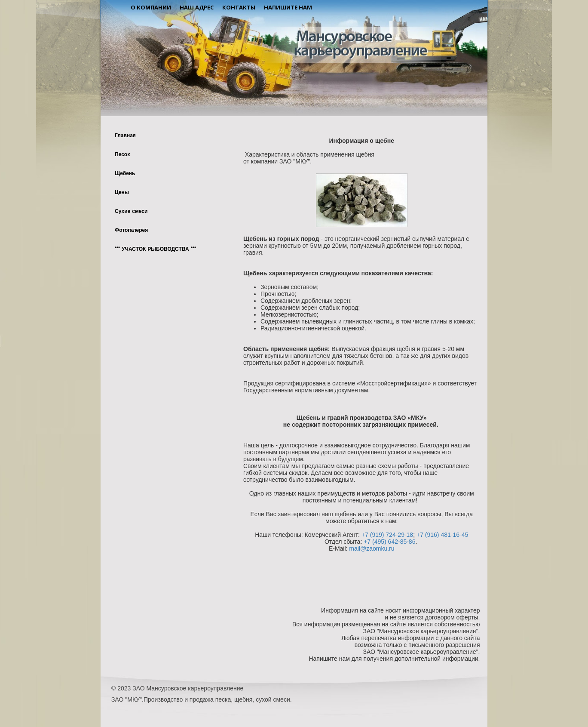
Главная (125, 136)
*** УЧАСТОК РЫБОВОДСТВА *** (155, 250)
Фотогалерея (131, 231)
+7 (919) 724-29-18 (387, 535)
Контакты (239, 7)
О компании (151, 7)
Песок (122, 155)
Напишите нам (288, 7)
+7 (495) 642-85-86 (389, 542)
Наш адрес (197, 7)
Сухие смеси (131, 212)
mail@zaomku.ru (372, 548)
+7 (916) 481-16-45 (442, 535)
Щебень (125, 174)
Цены (122, 193)
